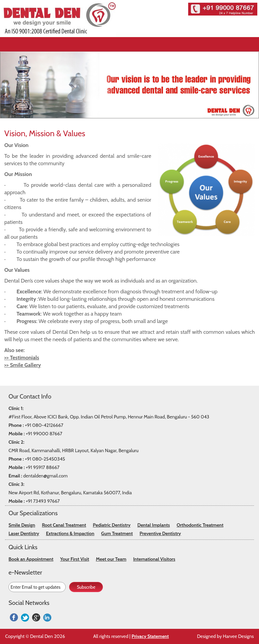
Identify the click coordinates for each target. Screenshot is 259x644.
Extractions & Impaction (70, 533)
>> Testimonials (22, 358)
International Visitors (154, 559)
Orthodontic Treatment (200, 525)
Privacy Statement (150, 636)
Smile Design (22, 525)
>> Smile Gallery (23, 365)
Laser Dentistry (24, 533)
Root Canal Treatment (64, 525)
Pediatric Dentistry (112, 525)
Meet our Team (111, 559)
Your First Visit (75, 559)
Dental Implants (154, 525)
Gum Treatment (117, 533)
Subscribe (86, 587)
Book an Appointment (31, 559)
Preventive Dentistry (160, 533)
